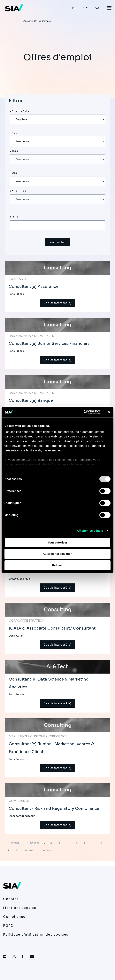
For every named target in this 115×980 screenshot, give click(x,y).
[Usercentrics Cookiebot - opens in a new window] (84, 412)
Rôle (14, 173)
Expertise (18, 191)
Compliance (14, 917)
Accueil (27, 21)
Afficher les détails (90, 531)
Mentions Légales (20, 908)
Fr (84, 8)
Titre (14, 217)
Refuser (57, 565)
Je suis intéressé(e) (57, 303)
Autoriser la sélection (58, 554)
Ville (14, 151)
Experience (19, 111)
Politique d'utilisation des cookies (36, 935)
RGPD (8, 926)
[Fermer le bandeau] (109, 412)
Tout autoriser (57, 542)
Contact (11, 899)
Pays (14, 133)
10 (18, 850)
